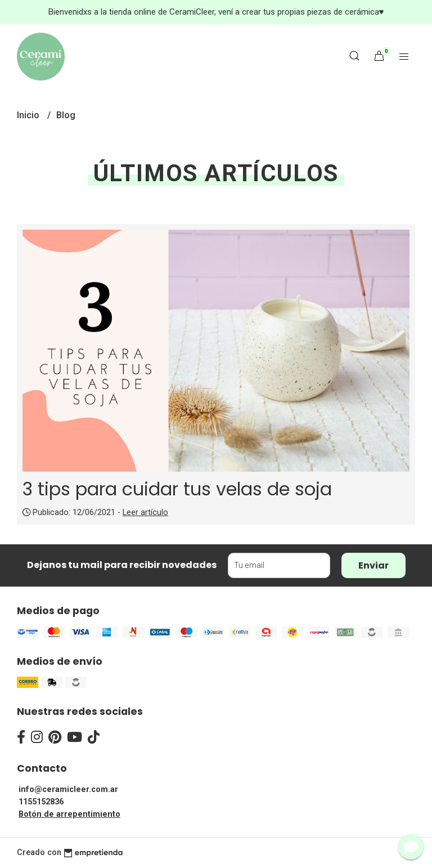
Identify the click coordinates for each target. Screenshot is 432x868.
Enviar (373, 565)
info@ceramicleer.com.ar (68, 789)
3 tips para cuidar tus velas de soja (177, 489)
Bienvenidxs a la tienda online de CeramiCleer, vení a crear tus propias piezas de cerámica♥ (216, 12)
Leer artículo (145, 513)
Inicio (29, 115)
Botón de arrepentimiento (69, 814)
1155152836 (41, 802)
